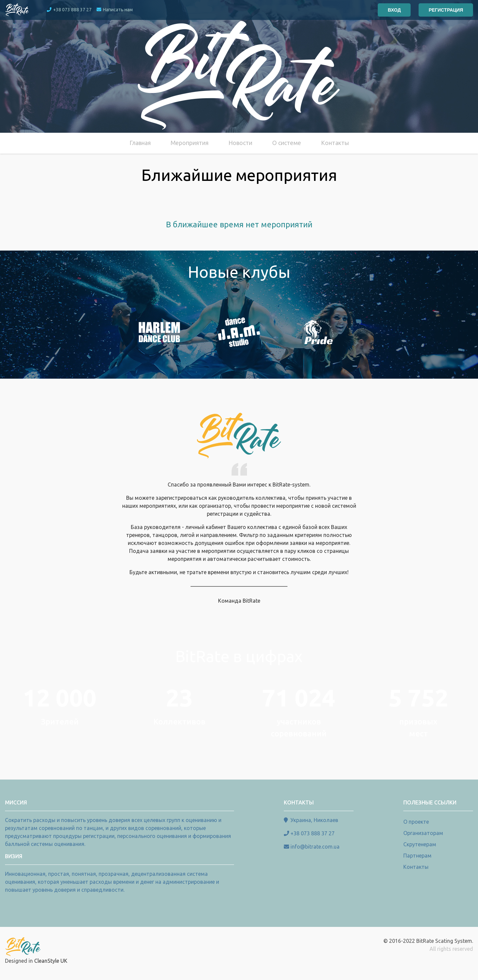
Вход (394, 10)
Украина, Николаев (314, 820)
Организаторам (423, 833)
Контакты (335, 143)
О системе (287, 143)
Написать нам (115, 10)
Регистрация (446, 10)
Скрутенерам (420, 844)
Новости (240, 143)
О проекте (416, 822)
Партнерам (417, 856)
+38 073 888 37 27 (69, 10)
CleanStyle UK (51, 961)
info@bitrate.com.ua (315, 847)
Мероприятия (190, 143)
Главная (140, 143)
